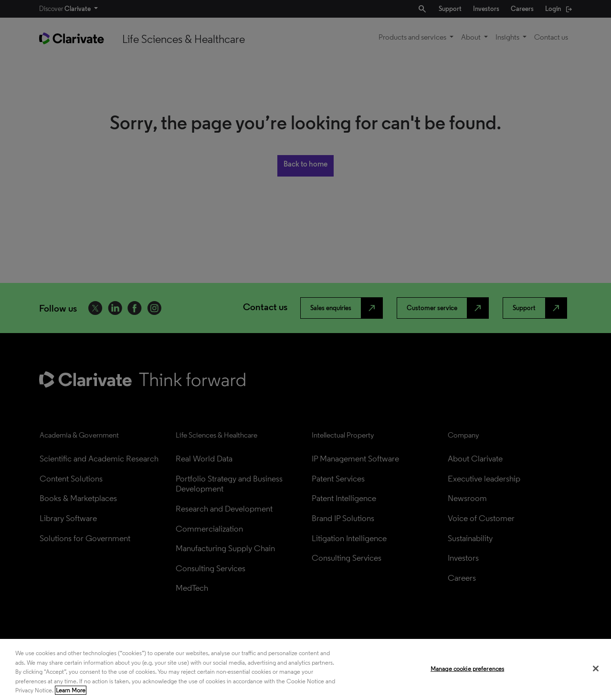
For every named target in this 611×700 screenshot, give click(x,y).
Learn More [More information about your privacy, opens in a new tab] (71, 690)
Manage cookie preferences (467, 669)
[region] (305, 669)
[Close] (596, 669)
